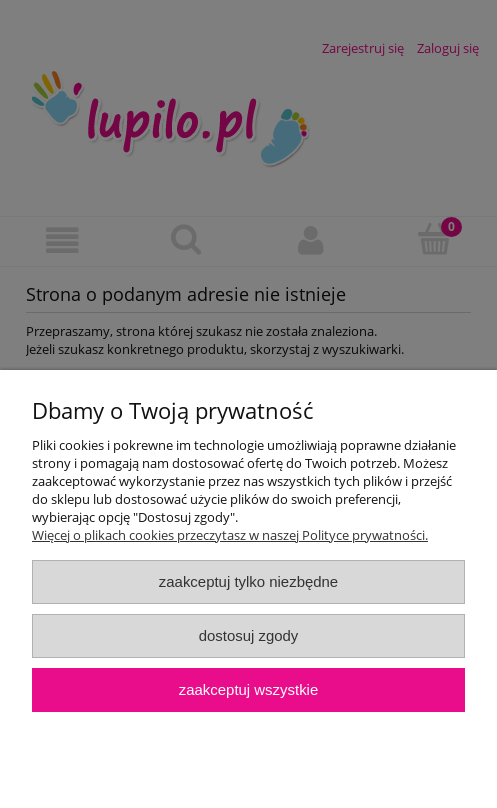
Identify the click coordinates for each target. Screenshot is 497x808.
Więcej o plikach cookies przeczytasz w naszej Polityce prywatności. (230, 535)
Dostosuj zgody (249, 635)
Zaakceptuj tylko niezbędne (248, 581)
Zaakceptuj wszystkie (248, 689)
